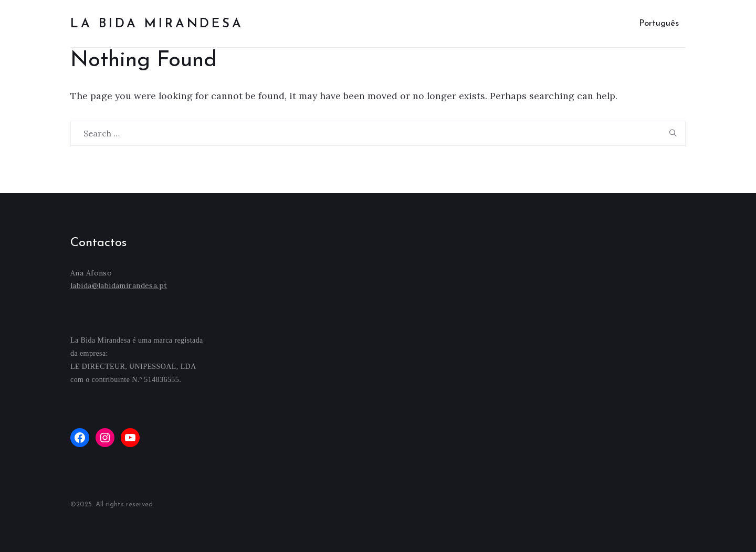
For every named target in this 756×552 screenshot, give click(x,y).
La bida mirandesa (157, 24)
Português (659, 23)
